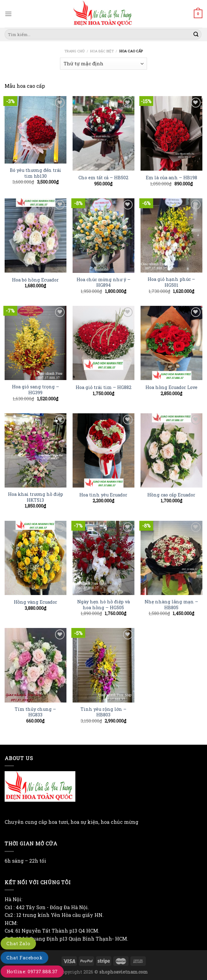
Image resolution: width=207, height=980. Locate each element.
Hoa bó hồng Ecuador (35, 280)
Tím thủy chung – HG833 (35, 712)
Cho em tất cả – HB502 (103, 178)
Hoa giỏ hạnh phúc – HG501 (171, 282)
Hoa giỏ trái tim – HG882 (103, 387)
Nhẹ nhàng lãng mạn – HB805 (171, 605)
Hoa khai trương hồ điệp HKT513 (36, 497)
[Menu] (8, 14)
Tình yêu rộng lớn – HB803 (103, 712)
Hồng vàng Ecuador (36, 602)
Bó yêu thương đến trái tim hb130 (36, 173)
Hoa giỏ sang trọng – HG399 (36, 390)
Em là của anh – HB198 (171, 178)
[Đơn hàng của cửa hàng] (103, 64)
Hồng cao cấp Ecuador (171, 495)
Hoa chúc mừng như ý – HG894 (103, 283)
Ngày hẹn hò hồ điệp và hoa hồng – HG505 (103, 605)
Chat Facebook (24, 958)
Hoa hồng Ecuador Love (171, 387)
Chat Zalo (18, 943)
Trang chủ (74, 51)
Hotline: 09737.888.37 (32, 971)
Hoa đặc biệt (102, 51)
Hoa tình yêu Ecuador (103, 495)
